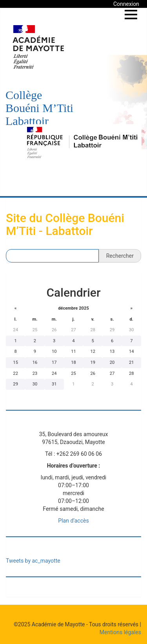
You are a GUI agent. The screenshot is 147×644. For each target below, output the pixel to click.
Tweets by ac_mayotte (33, 561)
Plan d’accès (73, 521)
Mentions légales (120, 632)
